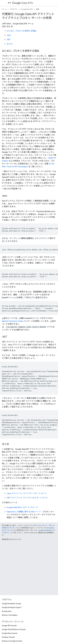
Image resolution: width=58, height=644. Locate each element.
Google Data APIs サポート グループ (22, 507)
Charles (5, 161)
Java (9, 35)
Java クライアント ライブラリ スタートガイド (27, 493)
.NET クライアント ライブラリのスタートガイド (27, 498)
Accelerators (7, 611)
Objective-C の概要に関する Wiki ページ (24, 512)
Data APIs (22, 3)
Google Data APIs (27, 9)
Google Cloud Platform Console (14, 629)
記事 (38, 9)
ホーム (4, 9)
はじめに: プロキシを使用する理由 (22, 31)
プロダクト (14, 9)
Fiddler (51, 158)
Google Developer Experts (12, 607)
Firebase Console (8, 637)
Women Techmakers (10, 615)
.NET (9, 40)
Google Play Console (10, 633)
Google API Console (9, 626)
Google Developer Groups (11, 604)
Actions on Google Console (12, 641)
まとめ (10, 44)
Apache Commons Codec (12, 321)
